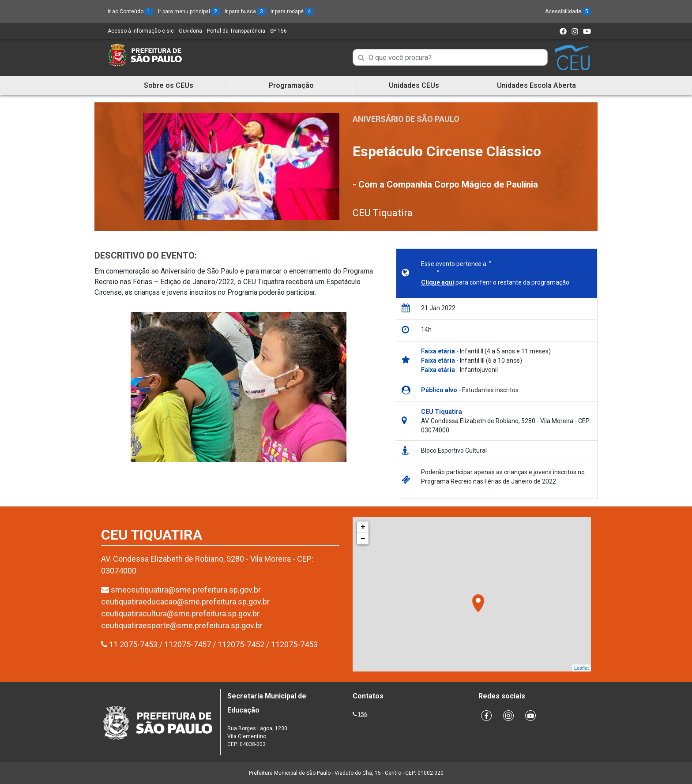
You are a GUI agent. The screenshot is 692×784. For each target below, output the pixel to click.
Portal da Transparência (236, 31)
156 (363, 714)
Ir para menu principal (189, 11)
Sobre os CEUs (169, 85)
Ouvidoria (190, 31)
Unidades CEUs (414, 85)
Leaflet (581, 668)
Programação (291, 85)
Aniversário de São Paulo (406, 119)
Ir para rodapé (292, 11)
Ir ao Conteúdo (130, 11)
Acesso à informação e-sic (141, 31)
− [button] (363, 539)
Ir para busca (245, 11)
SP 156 (278, 31)
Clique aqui (438, 282)
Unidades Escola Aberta (536, 85)
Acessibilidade (568, 11)
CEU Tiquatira (383, 213)
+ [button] (363, 527)
